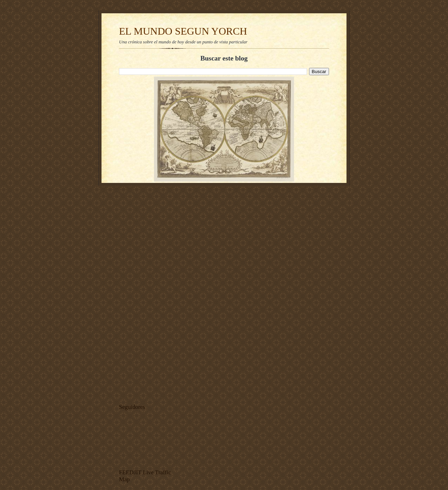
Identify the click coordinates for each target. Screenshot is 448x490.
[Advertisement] (140, 293)
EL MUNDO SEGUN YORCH (183, 31)
